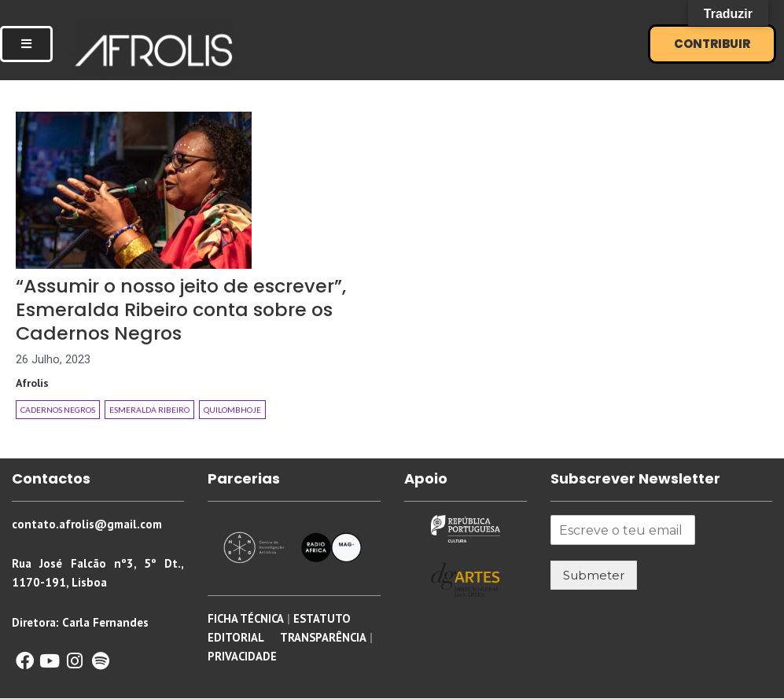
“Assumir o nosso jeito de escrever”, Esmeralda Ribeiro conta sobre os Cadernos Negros (192, 309)
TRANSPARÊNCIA (322, 638)
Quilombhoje (232, 410)
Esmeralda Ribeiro (149, 410)
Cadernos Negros (58, 410)
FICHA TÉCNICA (247, 619)
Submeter (594, 576)
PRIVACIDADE (243, 657)
